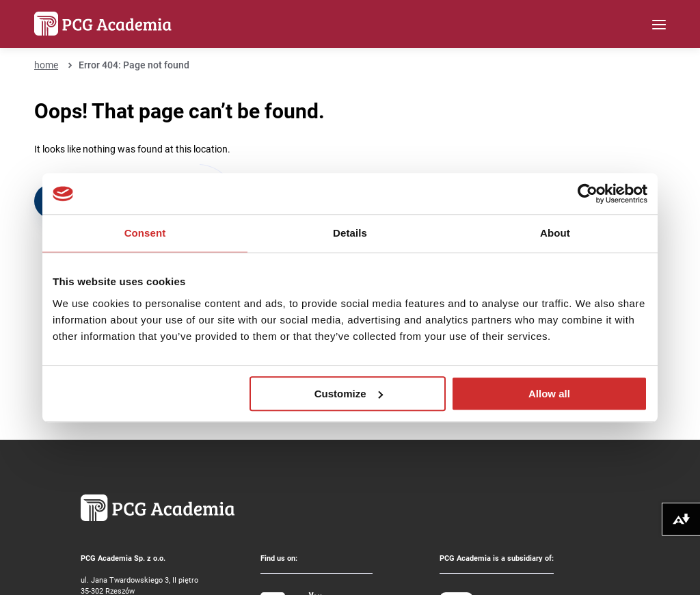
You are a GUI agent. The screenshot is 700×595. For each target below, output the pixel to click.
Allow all (549, 394)
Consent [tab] (145, 233)
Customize (349, 394)
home (46, 65)
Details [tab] (350, 233)
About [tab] (555, 233)
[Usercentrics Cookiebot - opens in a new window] (588, 194)
